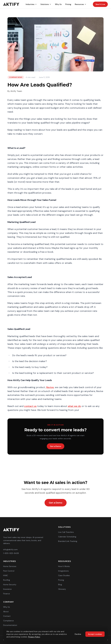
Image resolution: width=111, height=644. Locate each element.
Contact (7, 616)
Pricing (68, 4)
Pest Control (9, 571)
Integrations (63, 571)
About (6, 612)
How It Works (64, 566)
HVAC (6, 575)
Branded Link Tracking (68, 541)
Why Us (58, 4)
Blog (60, 585)
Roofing (7, 580)
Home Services (10, 566)
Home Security (10, 585)
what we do (74, 406)
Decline (78, 634)
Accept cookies (95, 634)
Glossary (62, 589)
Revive (50, 387)
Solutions (46, 4)
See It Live (100, 4)
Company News (16, 77)
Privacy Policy (34, 637)
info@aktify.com (10, 549)
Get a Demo (56, 446)
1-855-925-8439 (11, 553)
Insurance (7, 589)
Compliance (8, 621)
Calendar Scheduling (67, 537)
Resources (81, 4)
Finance (7, 594)
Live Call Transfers (66, 532)
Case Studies (64, 575)
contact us (30, 406)
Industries (31, 4)
